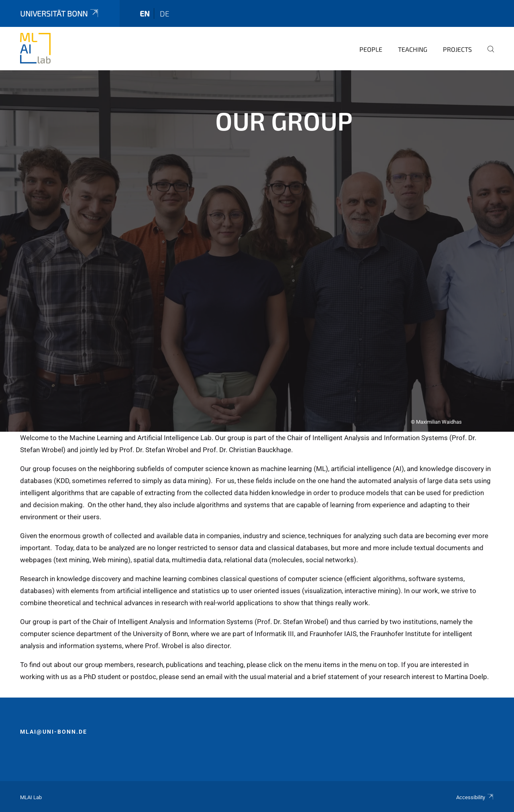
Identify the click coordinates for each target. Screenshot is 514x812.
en (145, 13)
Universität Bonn (60, 13)
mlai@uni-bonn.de (54, 732)
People (371, 49)
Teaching (413, 49)
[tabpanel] (257, 251)
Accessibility (475, 797)
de (165, 13)
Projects (457, 49)
